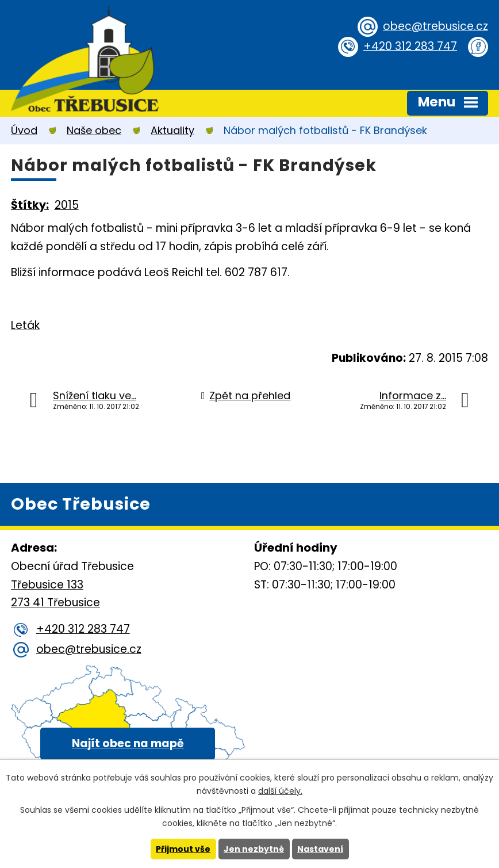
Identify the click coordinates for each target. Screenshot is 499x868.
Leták (25, 325)
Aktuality (172, 130)
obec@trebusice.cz (435, 26)
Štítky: (30, 205)
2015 (67, 205)
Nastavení (320, 849)
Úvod (24, 130)
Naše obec (94, 130)
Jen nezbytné (254, 849)
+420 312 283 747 (410, 46)
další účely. (280, 791)
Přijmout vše (183, 849)
